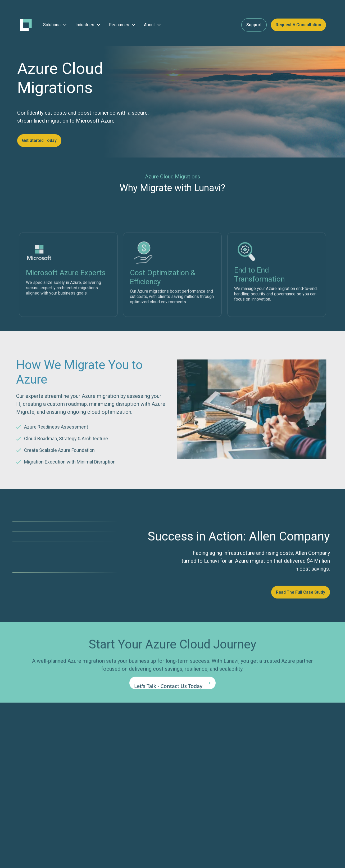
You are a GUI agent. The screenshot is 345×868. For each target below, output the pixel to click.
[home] (26, 25)
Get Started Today (39, 140)
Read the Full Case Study (301, 597)
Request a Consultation (298, 25)
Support (254, 25)
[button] (55, 25)
